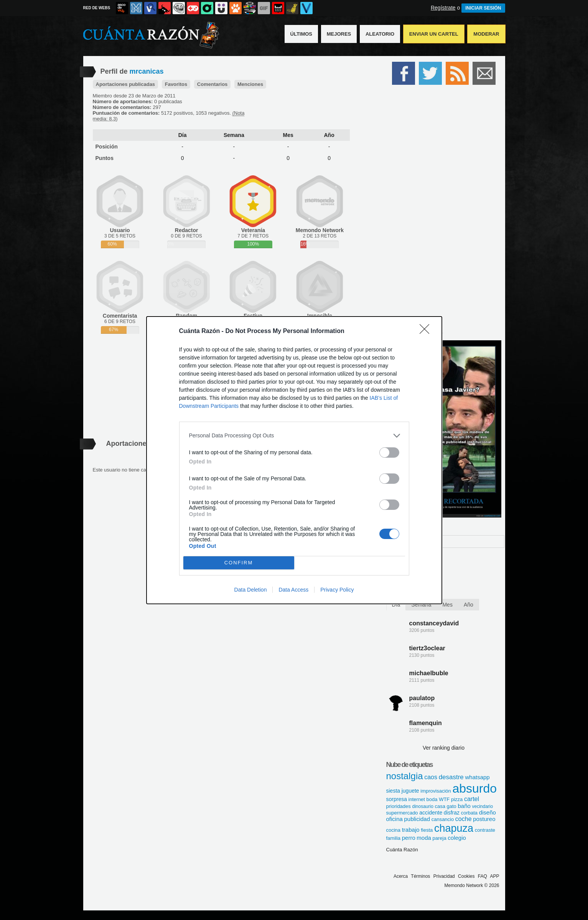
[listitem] (294, 436)
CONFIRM (239, 563)
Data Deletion (251, 590)
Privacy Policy (337, 590)
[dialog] (294, 460)
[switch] (389, 453)
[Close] (427, 331)
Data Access (293, 590)
